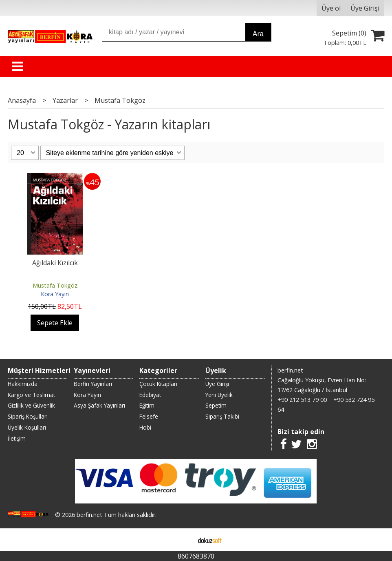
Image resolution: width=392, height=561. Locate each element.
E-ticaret (183, 540)
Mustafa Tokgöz (55, 285)
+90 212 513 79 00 (302, 400)
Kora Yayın (55, 294)
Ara (258, 34)
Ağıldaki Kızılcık (55, 263)
